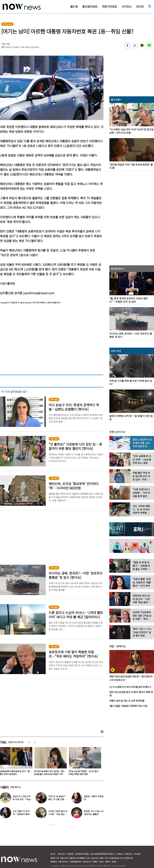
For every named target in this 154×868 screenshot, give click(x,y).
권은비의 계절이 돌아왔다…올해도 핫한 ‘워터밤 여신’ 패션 (22, 814)
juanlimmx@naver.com (39, 293)
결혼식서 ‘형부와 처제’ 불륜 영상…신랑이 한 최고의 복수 (94, 814)
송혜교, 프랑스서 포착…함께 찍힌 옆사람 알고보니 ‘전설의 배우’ (94, 799)
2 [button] (52, 825)
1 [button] (50, 825)
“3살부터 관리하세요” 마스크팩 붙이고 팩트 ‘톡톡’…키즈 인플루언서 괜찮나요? (49, 774)
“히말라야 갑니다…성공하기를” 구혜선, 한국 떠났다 (58, 799)
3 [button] (54, 825)
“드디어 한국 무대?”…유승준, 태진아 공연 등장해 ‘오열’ (22, 799)
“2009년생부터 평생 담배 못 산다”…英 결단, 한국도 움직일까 (83, 773)
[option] (50, 762)
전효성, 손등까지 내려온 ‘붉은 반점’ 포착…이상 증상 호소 (58, 814)
